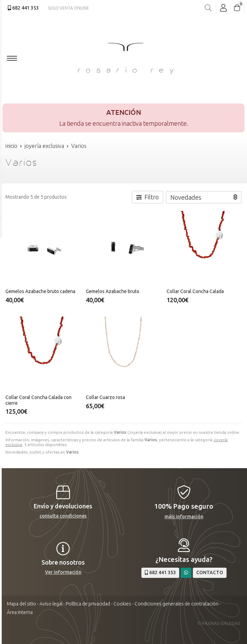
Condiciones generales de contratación (176, 604)
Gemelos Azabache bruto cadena (40, 291)
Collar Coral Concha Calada (195, 291)
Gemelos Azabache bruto (113, 291)
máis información (184, 517)
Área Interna (20, 612)
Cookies (122, 604)
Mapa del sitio (21, 604)
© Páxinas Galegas (219, 624)
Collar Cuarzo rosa (105, 397)
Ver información (63, 572)
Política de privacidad (88, 604)
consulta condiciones (63, 516)
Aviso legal (51, 604)
